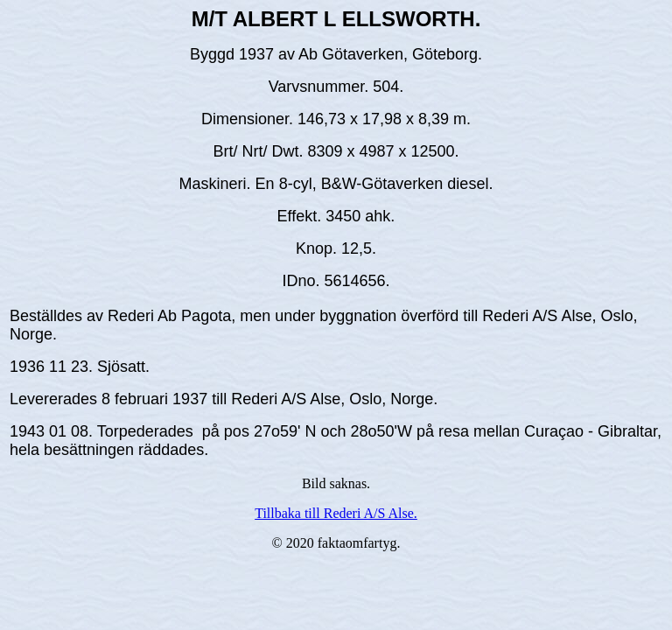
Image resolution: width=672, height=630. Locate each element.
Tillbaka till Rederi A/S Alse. (336, 513)
